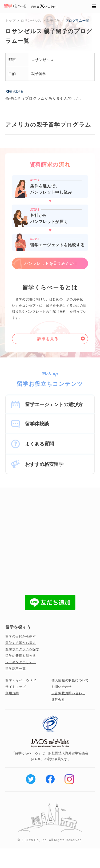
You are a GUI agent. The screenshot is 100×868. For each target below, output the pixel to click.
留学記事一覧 (16, 669)
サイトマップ (16, 687)
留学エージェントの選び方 (54, 404)
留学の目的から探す (21, 636)
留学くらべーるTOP (21, 680)
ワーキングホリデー (21, 662)
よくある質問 (39, 444)
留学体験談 (37, 424)
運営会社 (58, 700)
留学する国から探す (21, 643)
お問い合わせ (62, 687)
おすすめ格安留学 (44, 464)
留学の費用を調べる (21, 656)
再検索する (17, 91)
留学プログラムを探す (22, 649)
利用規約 (12, 693)
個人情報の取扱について (70, 680)
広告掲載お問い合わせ (69, 693)
